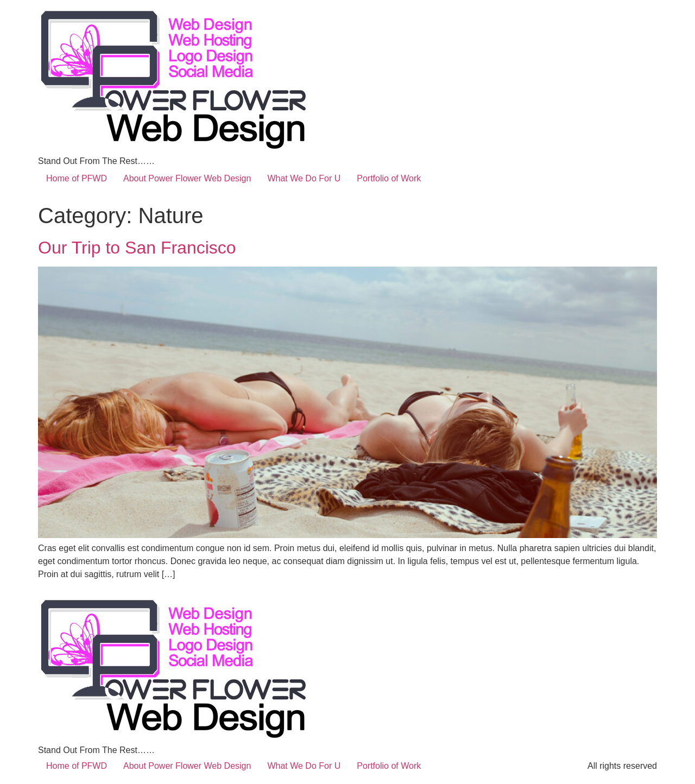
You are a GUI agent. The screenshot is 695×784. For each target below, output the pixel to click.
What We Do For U (304, 178)
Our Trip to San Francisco (137, 248)
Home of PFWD (77, 178)
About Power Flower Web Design (187, 178)
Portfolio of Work (389, 178)
